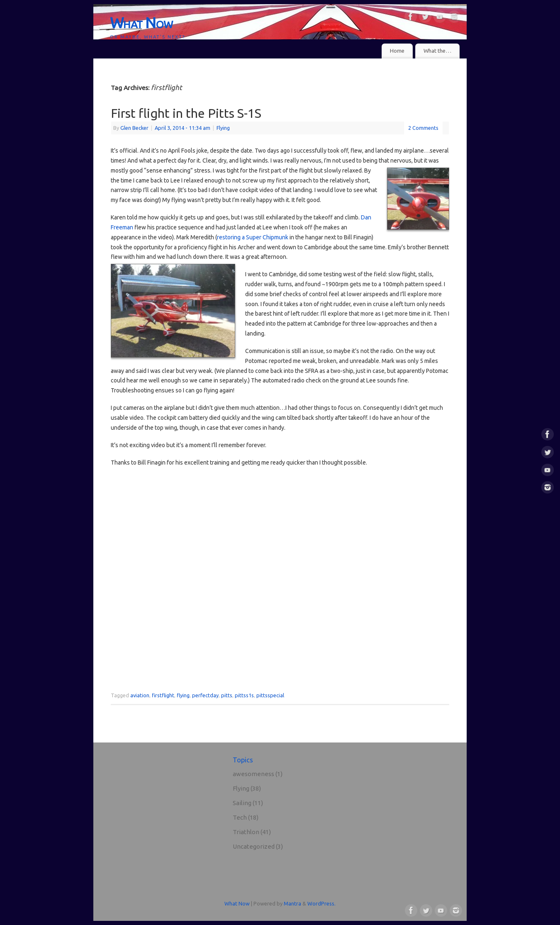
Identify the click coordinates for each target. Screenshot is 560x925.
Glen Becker (134, 128)
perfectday (205, 695)
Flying (223, 128)
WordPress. (321, 903)
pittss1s (244, 695)
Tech (240, 817)
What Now (141, 23)
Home (397, 51)
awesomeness (253, 774)
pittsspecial (270, 695)
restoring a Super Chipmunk (253, 237)
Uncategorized (254, 846)
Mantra (292, 903)
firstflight (163, 695)
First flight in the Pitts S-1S (186, 113)
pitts (227, 695)
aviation (140, 695)
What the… (437, 51)
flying (183, 695)
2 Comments (423, 128)
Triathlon (246, 832)
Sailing (242, 803)
